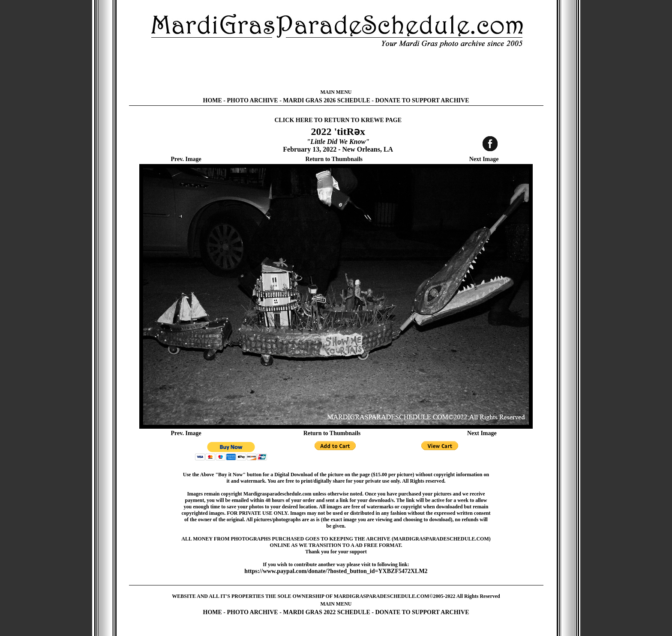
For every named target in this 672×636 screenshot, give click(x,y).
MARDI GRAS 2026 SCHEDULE (326, 100)
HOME (213, 100)
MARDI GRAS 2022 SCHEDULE (326, 612)
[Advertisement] (336, 69)
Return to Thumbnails (334, 159)
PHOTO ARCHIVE (253, 100)
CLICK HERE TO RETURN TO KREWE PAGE (338, 120)
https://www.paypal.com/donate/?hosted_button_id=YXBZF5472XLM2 (336, 571)
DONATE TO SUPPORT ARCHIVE (422, 100)
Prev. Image (186, 159)
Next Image (484, 159)
